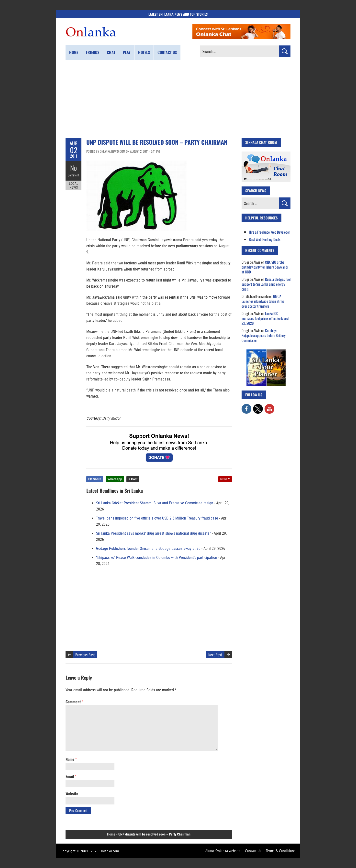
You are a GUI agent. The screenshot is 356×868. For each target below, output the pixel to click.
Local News (74, 185)
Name (71, 759)
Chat (111, 52)
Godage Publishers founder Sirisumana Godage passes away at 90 (148, 548)
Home (74, 52)
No (73, 168)
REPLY (225, 479)
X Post (133, 479)
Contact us (167, 52)
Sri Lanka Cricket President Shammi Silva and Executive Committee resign (155, 503)
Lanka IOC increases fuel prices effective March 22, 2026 (266, 318)
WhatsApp (115, 479)
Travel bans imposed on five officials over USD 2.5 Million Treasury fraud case (157, 518)
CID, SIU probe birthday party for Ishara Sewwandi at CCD (265, 267)
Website (72, 793)
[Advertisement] (178, 99)
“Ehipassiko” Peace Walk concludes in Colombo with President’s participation (157, 558)
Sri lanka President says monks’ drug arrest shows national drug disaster (153, 533)
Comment (74, 175)
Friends (93, 52)
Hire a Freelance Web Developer (269, 232)
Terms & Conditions (281, 851)
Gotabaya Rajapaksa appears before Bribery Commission (264, 335)
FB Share (95, 479)
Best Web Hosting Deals (265, 239)
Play (127, 52)
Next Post (215, 655)
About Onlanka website (223, 851)
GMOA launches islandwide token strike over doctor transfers (263, 301)
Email (71, 776)
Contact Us (253, 851)
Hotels (144, 52)
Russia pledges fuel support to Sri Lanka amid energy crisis (266, 284)
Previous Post (85, 655)
